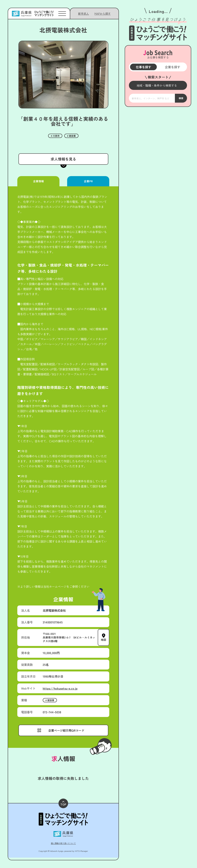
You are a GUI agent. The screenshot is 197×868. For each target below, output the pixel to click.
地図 (104, 640)
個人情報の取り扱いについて (63, 843)
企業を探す (172, 67)
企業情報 (38, 181)
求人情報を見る (63, 159)
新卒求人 (83, 14)
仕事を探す (143, 67)
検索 (181, 98)
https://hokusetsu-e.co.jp (60, 688)
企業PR (88, 181)
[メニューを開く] (158, 85)
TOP (63, 804)
